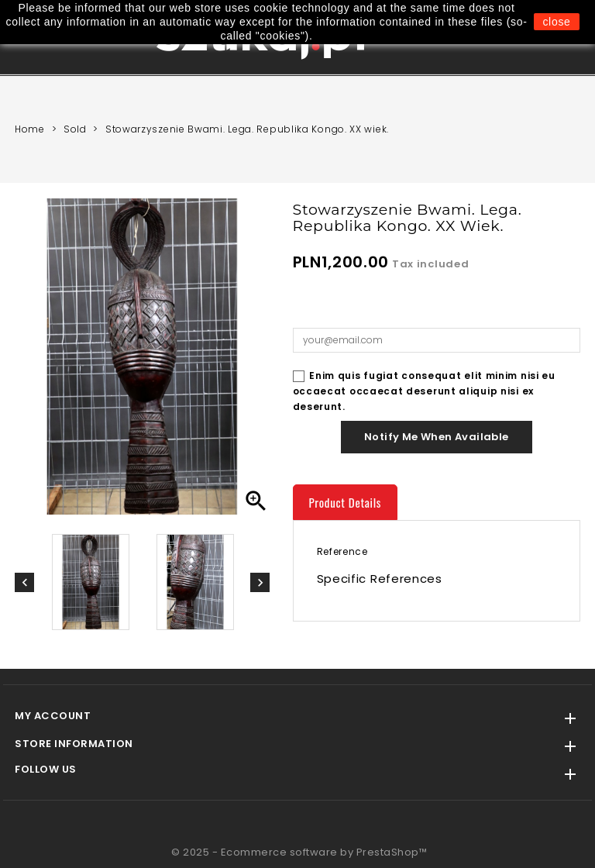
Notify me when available (437, 437)
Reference (342, 551)
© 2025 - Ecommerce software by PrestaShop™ (299, 852)
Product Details (346, 502)
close (556, 22)
